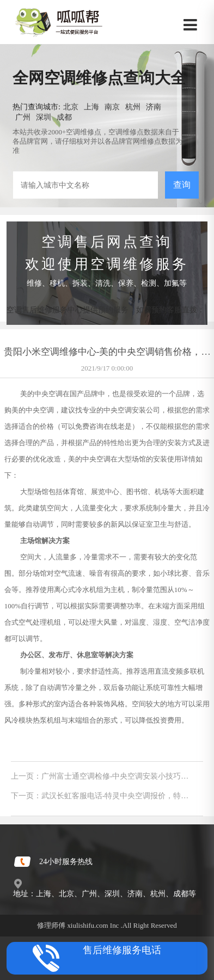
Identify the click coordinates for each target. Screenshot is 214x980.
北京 (71, 107)
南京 (112, 107)
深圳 (44, 117)
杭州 (133, 107)
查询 (182, 185)
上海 (91, 107)
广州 (23, 117)
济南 (154, 107)
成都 (64, 117)
